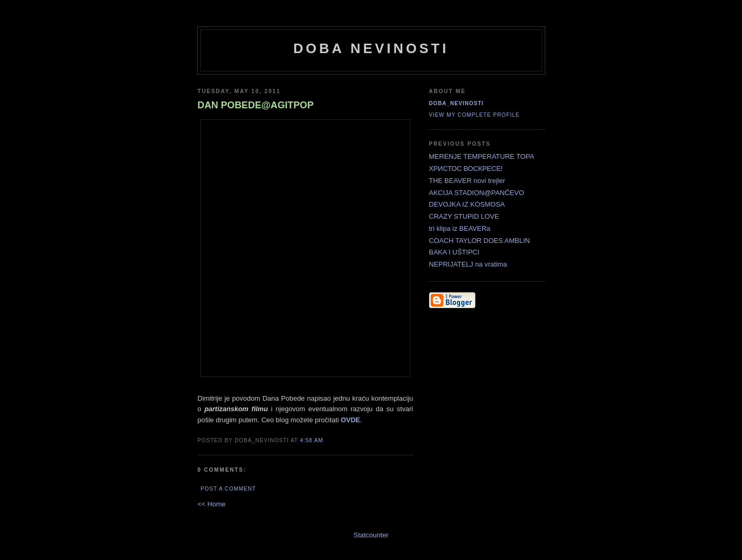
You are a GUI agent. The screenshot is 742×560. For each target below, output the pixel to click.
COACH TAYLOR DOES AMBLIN (480, 241)
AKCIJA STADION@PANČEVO (477, 193)
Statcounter (371, 535)
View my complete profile (475, 115)
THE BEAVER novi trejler (467, 181)
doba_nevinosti (456, 103)
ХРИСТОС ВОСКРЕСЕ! (466, 169)
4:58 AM (311, 440)
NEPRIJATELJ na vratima (468, 264)
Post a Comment (228, 489)
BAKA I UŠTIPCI (454, 252)
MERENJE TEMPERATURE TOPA (482, 156)
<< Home (212, 504)
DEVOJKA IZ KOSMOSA (467, 204)
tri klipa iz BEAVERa (460, 228)
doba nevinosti (371, 48)
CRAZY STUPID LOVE (464, 216)
